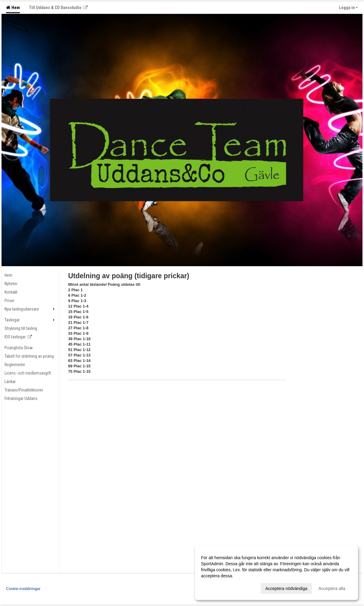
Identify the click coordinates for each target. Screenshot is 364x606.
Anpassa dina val (217, 588)
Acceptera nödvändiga (286, 588)
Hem (13, 8)
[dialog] (276, 573)
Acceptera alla (332, 588)
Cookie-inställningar (23, 589)
